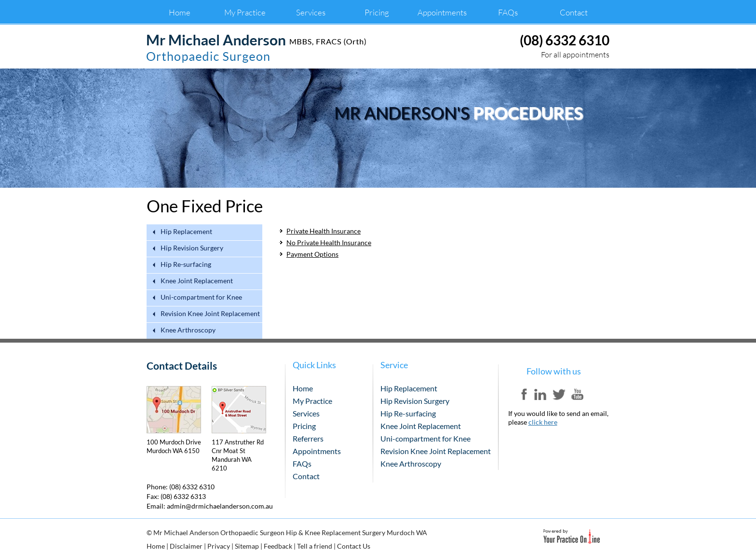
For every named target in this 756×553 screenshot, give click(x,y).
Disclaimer (186, 546)
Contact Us (354, 546)
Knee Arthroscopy (188, 330)
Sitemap (247, 546)
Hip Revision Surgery (192, 248)
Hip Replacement (186, 232)
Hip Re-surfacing (186, 265)
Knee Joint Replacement (197, 281)
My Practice (245, 12)
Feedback (278, 546)
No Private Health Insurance (329, 242)
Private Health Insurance (324, 231)
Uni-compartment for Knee (201, 297)
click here (543, 422)
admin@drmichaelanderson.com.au (220, 506)
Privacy (219, 546)
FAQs (508, 12)
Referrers (308, 438)
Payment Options (312, 254)
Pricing (377, 12)
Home (180, 12)
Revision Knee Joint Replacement (210, 314)
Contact (574, 12)
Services (311, 12)
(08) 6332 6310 (565, 40)
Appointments (442, 12)
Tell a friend (315, 546)
